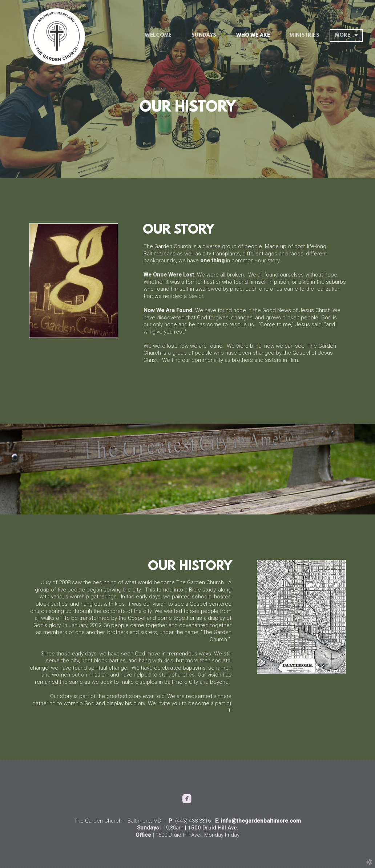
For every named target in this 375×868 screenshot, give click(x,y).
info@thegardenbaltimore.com (261, 821)
